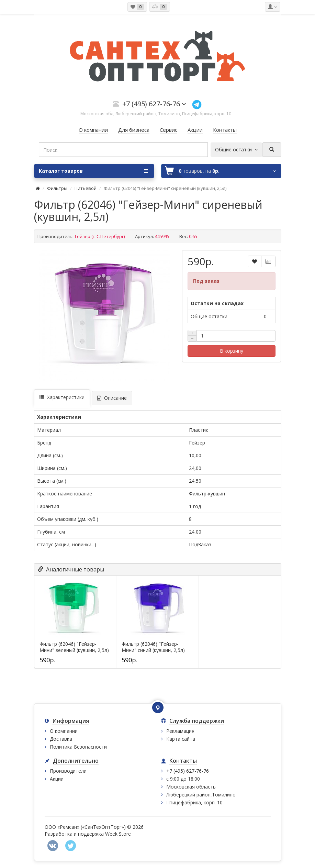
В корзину (232, 351)
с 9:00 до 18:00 (183, 779)
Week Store (118, 834)
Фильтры (57, 188)
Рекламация (180, 731)
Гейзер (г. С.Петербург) (100, 236)
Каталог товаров (93, 171)
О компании (64, 731)
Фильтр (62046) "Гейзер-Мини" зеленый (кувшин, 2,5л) (74, 647)
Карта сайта (181, 739)
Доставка (61, 739)
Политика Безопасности (78, 747)
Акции (57, 779)
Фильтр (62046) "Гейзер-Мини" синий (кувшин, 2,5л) (153, 647)
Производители (68, 771)
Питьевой (86, 188)
